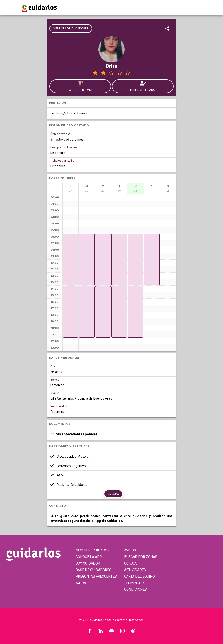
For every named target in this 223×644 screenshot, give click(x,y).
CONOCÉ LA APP (89, 557)
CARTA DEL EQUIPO (139, 576)
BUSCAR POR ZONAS (141, 557)
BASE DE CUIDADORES (93, 570)
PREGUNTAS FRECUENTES (96, 576)
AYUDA (81, 583)
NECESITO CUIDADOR (93, 550)
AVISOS (130, 550)
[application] (71, 260)
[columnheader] (71, 189)
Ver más (113, 494)
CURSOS (131, 563)
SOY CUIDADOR (88, 563)
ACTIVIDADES (135, 570)
